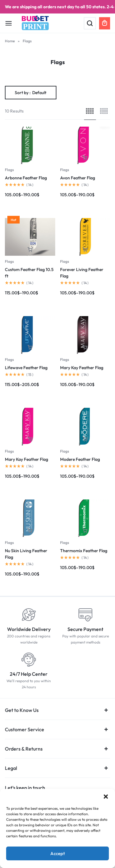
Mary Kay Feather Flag (82, 368)
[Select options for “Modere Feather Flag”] (85, 439)
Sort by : (31, 93)
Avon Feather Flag (78, 178)
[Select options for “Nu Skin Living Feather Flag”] (30, 531)
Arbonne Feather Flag (26, 178)
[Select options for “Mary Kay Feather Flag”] (85, 348)
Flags (9, 170)
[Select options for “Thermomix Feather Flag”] (85, 531)
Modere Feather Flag (80, 459)
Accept (58, 853)
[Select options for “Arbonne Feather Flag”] (30, 158)
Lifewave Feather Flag (26, 368)
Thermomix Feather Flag (84, 551)
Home (10, 41)
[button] (106, 797)
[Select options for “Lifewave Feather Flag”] (30, 348)
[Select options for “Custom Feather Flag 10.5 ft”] (30, 250)
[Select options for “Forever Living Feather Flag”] (85, 250)
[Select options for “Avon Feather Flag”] (85, 158)
